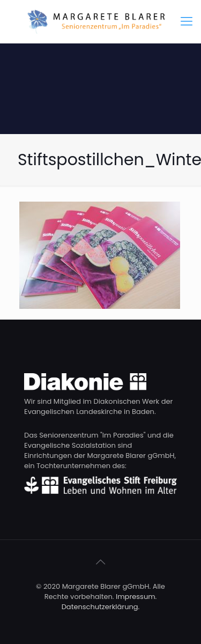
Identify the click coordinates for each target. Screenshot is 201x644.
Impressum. (136, 597)
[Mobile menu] (187, 21)
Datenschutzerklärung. (101, 607)
